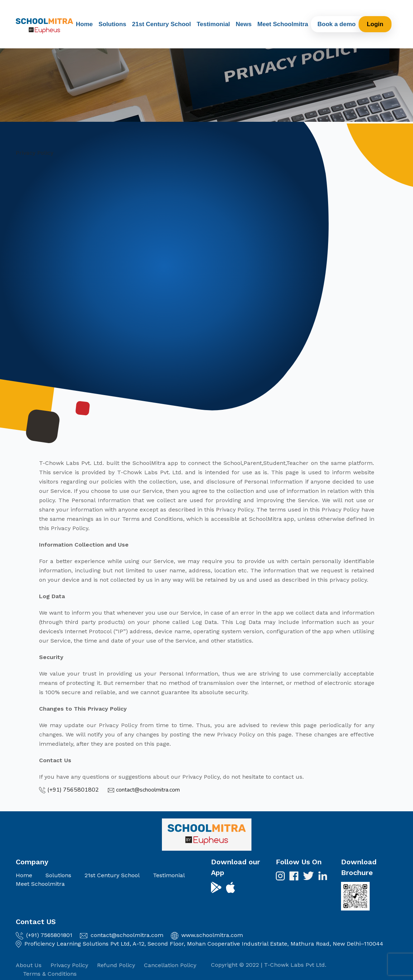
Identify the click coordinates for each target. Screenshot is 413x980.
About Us (29, 965)
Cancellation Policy (170, 965)
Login (375, 24)
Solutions (112, 24)
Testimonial (213, 24)
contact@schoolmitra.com (127, 935)
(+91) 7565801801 (49, 935)
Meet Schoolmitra (283, 24)
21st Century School (162, 24)
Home (84, 24)
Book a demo (337, 24)
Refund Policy (116, 965)
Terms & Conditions (50, 974)
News (244, 24)
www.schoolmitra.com (212, 935)
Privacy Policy (69, 965)
